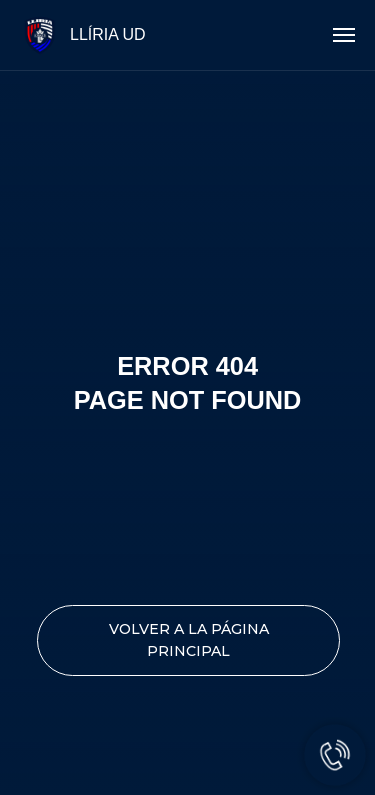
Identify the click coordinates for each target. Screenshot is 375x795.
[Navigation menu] (344, 35)
